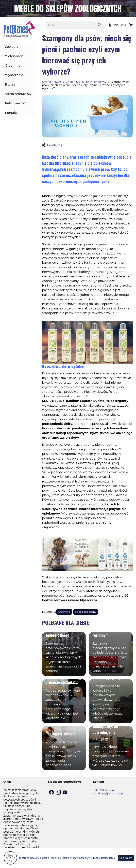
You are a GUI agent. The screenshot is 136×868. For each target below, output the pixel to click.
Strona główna (52, 82)
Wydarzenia (14, 75)
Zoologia (12, 47)
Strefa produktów (18, 94)
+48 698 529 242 (104, 790)
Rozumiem (126, 858)
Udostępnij (52, 145)
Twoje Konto (117, 25)
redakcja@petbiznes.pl (108, 793)
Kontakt (11, 113)
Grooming (13, 66)
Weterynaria (14, 56)
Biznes (10, 84)
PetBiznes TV (15, 103)
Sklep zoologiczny (94, 82)
